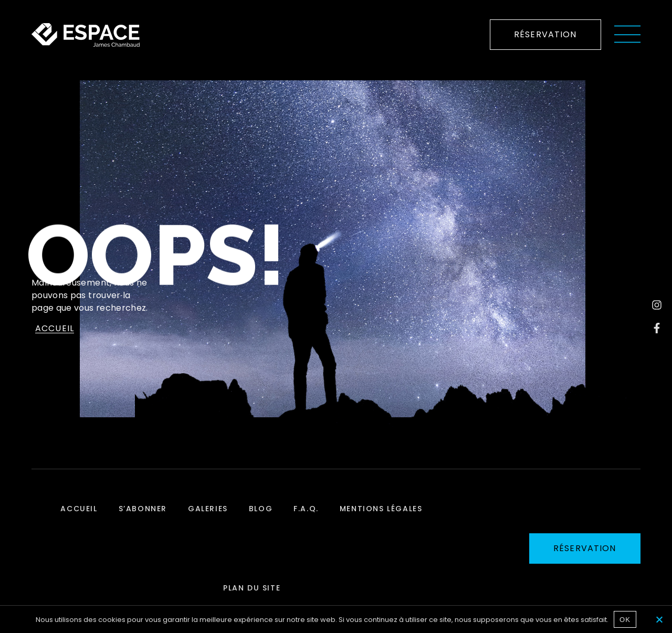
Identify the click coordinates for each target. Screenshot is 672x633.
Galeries (208, 509)
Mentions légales (381, 509)
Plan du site (252, 588)
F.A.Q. (306, 509)
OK (625, 620)
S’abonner (143, 509)
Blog (261, 509)
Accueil (79, 509)
